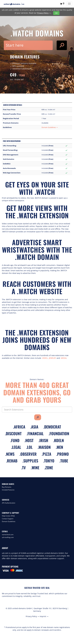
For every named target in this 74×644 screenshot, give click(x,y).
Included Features (8, 490)
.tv (23, 468)
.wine (35, 468)
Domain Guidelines (50, 127)
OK (56, 13)
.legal (16, 447)
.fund (15, 440)
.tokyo (49, 461)
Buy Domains (7, 487)
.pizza (46, 454)
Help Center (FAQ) (8, 516)
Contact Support (8, 519)
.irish (43, 440)
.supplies (30, 461)
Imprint (44, 616)
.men (59, 447)
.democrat (52, 427)
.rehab (12, 461)
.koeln (59, 440)
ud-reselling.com (8, 537)
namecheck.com (8, 535)
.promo (63, 454)
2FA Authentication (9, 503)
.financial (35, 434)
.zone (49, 468)
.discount (13, 434)
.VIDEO (45, 358)
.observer (28, 454)
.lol (29, 447)
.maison (44, 447)
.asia (34, 427)
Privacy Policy (44, 13)
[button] (62, 4)
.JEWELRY (52, 358)
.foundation (59, 434)
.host (29, 440)
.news (10, 454)
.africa (19, 427)
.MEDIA (63, 358)
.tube (64, 461)
